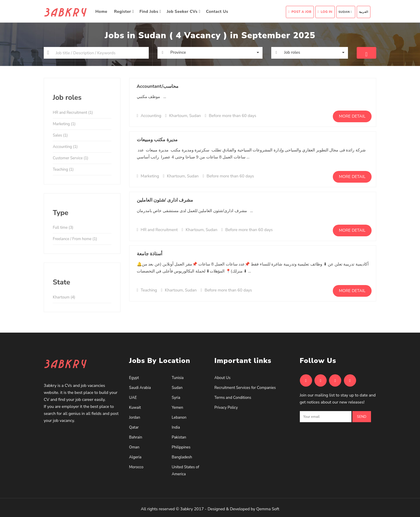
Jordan (135, 418)
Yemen (177, 408)
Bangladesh (182, 457)
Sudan (345, 12)
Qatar (134, 427)
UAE (133, 398)
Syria (176, 398)
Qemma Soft (268, 509)
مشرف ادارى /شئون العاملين (165, 200)
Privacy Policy (226, 408)
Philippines (181, 447)
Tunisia (178, 378)
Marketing (64, 124)
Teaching (63, 170)
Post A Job (300, 12)
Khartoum (64, 297)
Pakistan (179, 437)
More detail (352, 116)
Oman (134, 447)
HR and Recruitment (73, 113)
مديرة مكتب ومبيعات (157, 140)
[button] (210, 53)
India (176, 427)
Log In (325, 12)
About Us (222, 378)
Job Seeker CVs (184, 12)
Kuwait (135, 408)
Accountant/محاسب (158, 86)
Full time (63, 228)
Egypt (134, 378)
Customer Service (71, 158)
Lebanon (179, 418)
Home (102, 12)
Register (124, 12)
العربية (364, 12)
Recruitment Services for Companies (245, 388)
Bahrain (136, 437)
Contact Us (218, 12)
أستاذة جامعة (149, 254)
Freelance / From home (75, 239)
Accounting (65, 147)
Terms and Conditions (233, 398)
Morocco (136, 467)
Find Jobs (150, 12)
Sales (60, 135)
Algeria (135, 457)
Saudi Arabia (140, 388)
